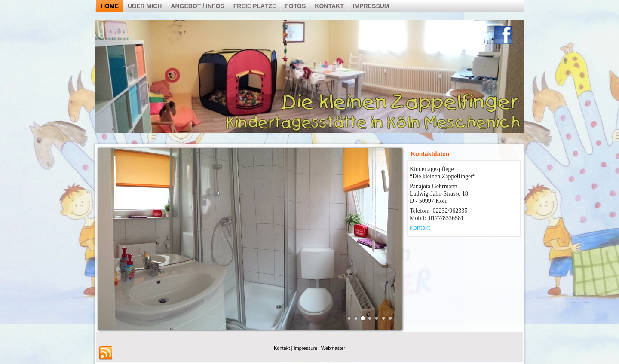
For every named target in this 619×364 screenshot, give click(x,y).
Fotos (295, 6)
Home (110, 6)
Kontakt (329, 6)
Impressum (371, 6)
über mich (145, 6)
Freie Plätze (255, 6)
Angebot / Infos (197, 6)
